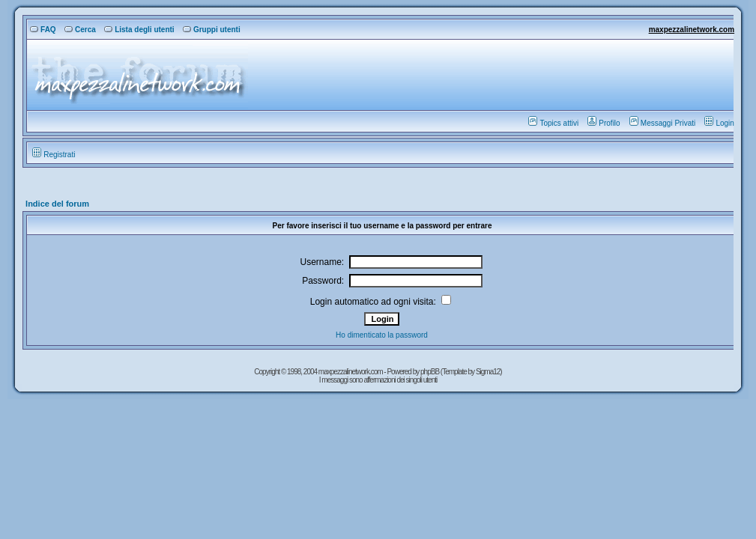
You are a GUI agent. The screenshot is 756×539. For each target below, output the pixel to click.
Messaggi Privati (662, 123)
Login (719, 123)
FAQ (43, 30)
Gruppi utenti (212, 30)
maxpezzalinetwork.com (692, 30)
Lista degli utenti (139, 30)
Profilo (604, 123)
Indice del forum (57, 204)
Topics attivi (553, 123)
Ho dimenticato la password (382, 335)
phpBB (430, 372)
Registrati (54, 155)
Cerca (80, 30)
